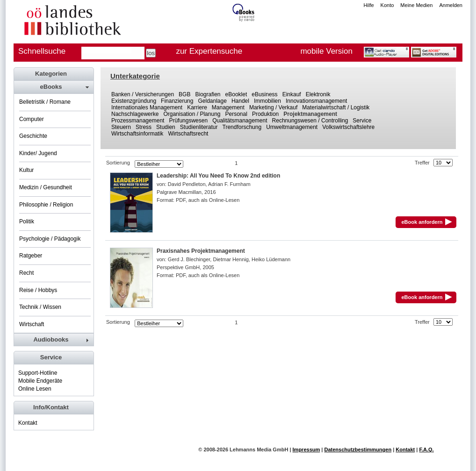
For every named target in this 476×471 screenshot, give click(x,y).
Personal (236, 114)
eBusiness (264, 94)
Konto (387, 5)
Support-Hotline (38, 373)
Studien (166, 127)
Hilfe (369, 5)
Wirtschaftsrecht (188, 134)
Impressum (307, 450)
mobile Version (326, 51)
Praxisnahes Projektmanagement (201, 251)
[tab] (53, 87)
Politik (27, 221)
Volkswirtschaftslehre (348, 127)
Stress (144, 127)
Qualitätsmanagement (240, 121)
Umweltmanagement (292, 127)
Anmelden (451, 5)
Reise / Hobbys (38, 290)
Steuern (121, 127)
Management (228, 107)
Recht (26, 273)
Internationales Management (147, 107)
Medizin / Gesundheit (46, 187)
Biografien (208, 94)
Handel (240, 101)
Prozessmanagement (138, 121)
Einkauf (292, 94)
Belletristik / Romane (45, 102)
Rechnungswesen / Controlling (310, 121)
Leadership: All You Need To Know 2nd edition (218, 176)
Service (362, 121)
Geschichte (33, 136)
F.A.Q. (426, 450)
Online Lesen (35, 389)
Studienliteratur (199, 127)
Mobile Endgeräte (40, 381)
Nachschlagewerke (135, 114)
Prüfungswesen (188, 121)
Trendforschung (242, 127)
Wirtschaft (32, 324)
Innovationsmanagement (316, 101)
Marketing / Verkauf (273, 107)
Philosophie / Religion (46, 205)
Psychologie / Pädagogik (50, 239)
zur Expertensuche (209, 51)
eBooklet (236, 94)
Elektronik (318, 94)
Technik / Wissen (40, 307)
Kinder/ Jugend (38, 153)
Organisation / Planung (192, 114)
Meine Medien (416, 5)
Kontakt (28, 423)
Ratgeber (31, 256)
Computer (32, 119)
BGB (184, 94)
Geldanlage (212, 101)
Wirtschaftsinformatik (137, 134)
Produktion (265, 114)
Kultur (26, 170)
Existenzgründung (134, 101)
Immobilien (267, 101)
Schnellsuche (42, 51)
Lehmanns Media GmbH (259, 450)
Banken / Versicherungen (143, 94)
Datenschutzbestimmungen (358, 450)
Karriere (197, 107)
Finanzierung (177, 101)
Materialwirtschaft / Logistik (336, 107)
